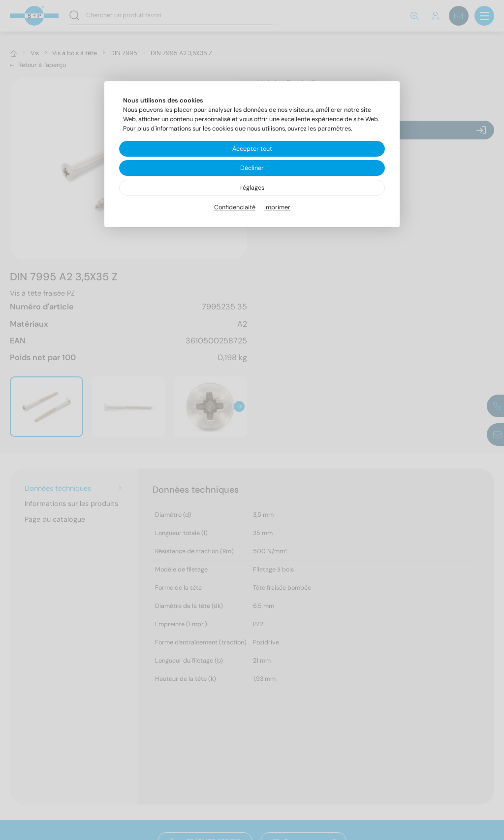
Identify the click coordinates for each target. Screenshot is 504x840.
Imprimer (277, 207)
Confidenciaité (235, 207)
